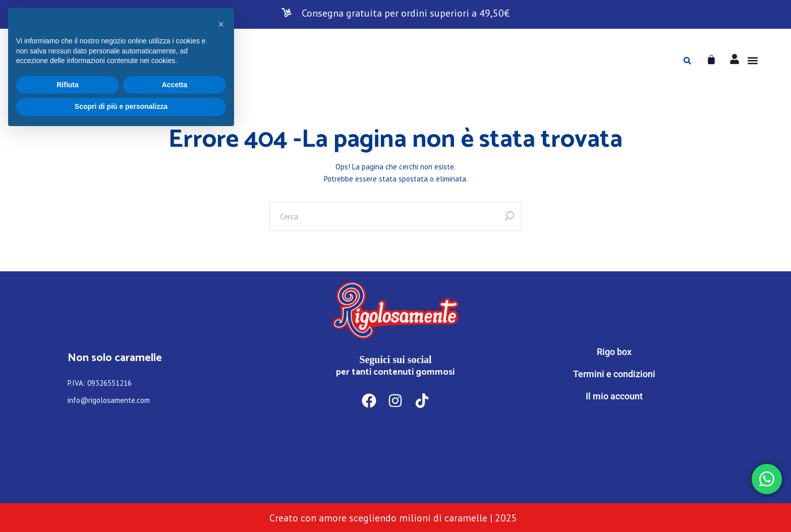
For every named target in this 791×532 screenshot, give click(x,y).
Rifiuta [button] (68, 483)
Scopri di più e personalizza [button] (121, 504)
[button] (752, 61)
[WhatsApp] (614, 438)
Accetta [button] (175, 483)
